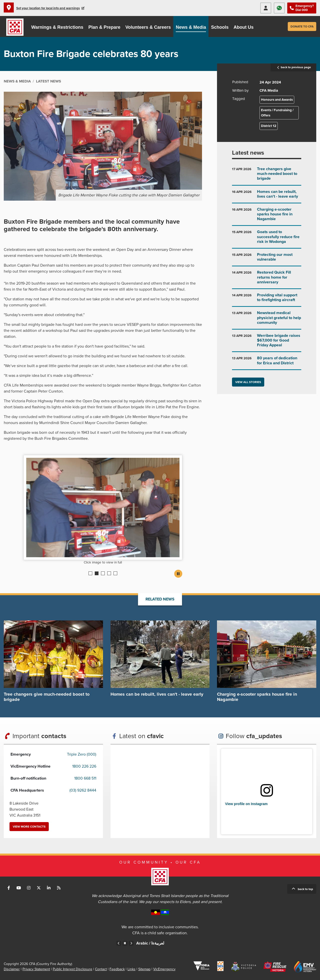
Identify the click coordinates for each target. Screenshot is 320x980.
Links (131, 969)
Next (131, 943)
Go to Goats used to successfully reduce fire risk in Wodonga (267, 239)
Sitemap (144, 969)
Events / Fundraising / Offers (277, 113)
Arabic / (150, 943)
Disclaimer (12, 969)
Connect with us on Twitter (39, 888)
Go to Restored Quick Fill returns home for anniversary (267, 279)
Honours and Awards (277, 100)
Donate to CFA (302, 26)
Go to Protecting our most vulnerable (267, 259)
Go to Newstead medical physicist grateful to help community (267, 320)
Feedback (117, 969)
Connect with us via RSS (59, 888)
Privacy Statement (36, 969)
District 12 (269, 126)
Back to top (305, 889)
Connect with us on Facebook (9, 888)
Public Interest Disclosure (72, 969)
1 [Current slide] (90, 573)
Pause (178, 574)
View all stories (248, 382)
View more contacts (29, 827)
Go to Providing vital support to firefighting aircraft (267, 299)
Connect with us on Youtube (19, 888)
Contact (101, 969)
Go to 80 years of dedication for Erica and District (267, 362)
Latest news (248, 153)
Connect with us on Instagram (29, 888)
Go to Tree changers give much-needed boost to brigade (267, 176)
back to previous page (293, 67)
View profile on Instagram (246, 804)
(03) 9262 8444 (83, 790)
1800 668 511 (85, 778)
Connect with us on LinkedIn (49, 888)
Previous (119, 943)
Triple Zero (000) (82, 754)
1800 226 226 (84, 766)
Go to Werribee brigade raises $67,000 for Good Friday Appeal (267, 342)
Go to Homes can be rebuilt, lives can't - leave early (267, 196)
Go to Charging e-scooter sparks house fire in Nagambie (267, 216)
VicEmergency (164, 969)
